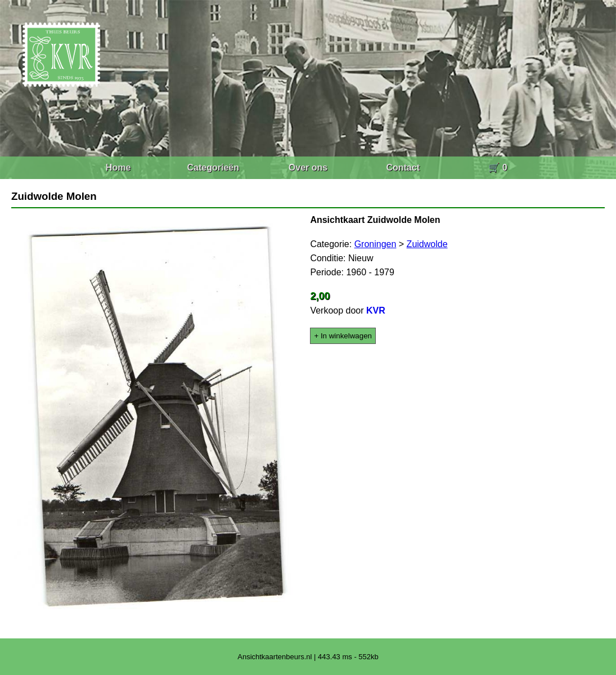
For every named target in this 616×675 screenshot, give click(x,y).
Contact (403, 167)
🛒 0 (498, 167)
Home (118, 167)
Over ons (308, 167)
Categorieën (213, 167)
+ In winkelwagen (343, 336)
